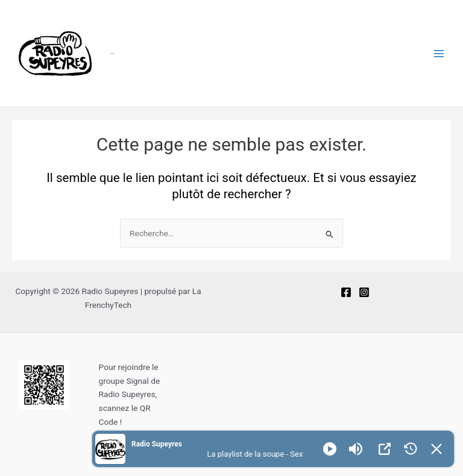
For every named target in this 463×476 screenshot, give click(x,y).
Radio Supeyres (113, 53)
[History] (411, 449)
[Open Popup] (385, 449)
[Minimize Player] (436, 449)
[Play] (330, 449)
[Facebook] (346, 292)
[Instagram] (364, 292)
